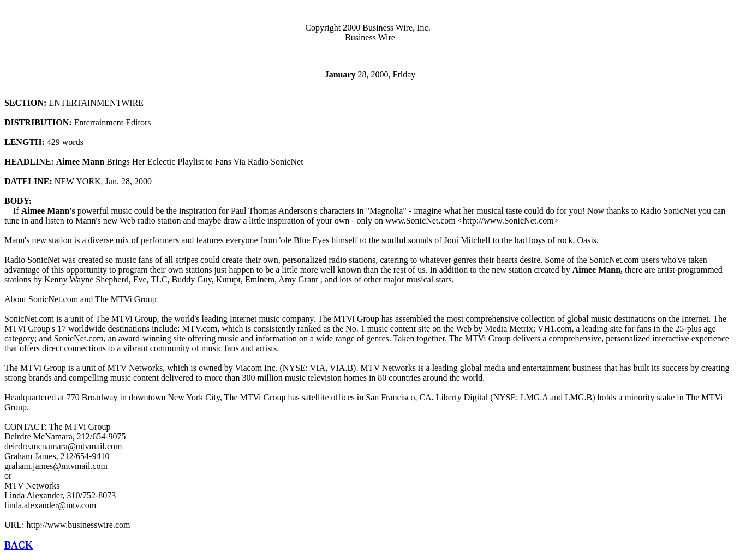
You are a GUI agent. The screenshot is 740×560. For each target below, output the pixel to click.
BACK (19, 545)
